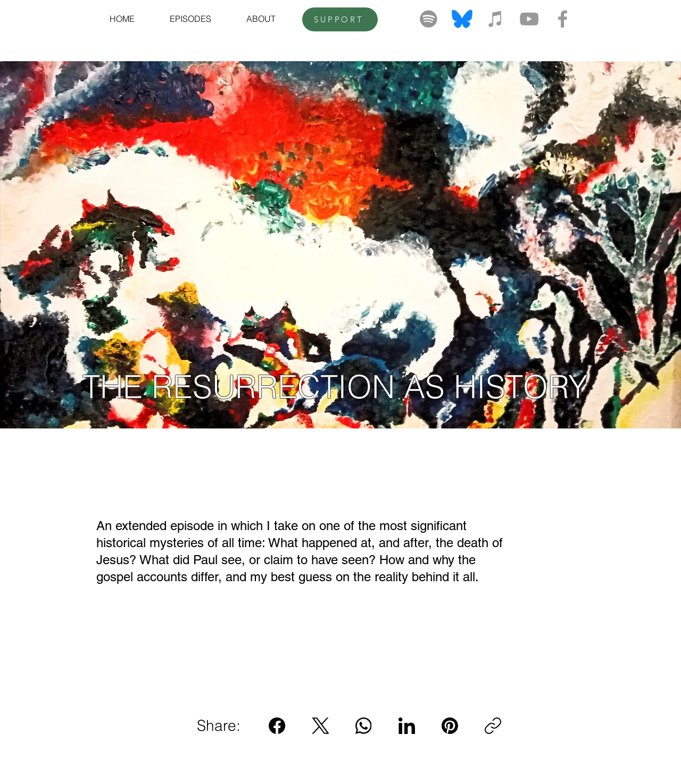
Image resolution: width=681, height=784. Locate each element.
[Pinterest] (450, 726)
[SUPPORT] (340, 19)
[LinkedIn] (407, 726)
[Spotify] (429, 19)
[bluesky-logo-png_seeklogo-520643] (462, 19)
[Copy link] (493, 726)
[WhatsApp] (364, 726)
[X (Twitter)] (321, 726)
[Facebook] (277, 726)
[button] (190, 19)
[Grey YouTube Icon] (529, 19)
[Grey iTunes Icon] (496, 19)
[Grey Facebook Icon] (563, 19)
